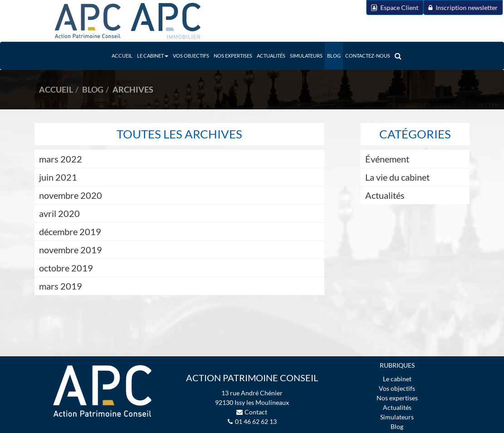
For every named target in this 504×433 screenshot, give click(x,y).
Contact (256, 412)
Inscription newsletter (449, 7)
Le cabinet (397, 379)
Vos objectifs (191, 56)
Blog (334, 56)
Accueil (122, 56)
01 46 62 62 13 (256, 421)
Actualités (271, 56)
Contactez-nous (368, 56)
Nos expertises (233, 56)
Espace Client (381, 7)
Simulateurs (306, 56)
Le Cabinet (153, 56)
